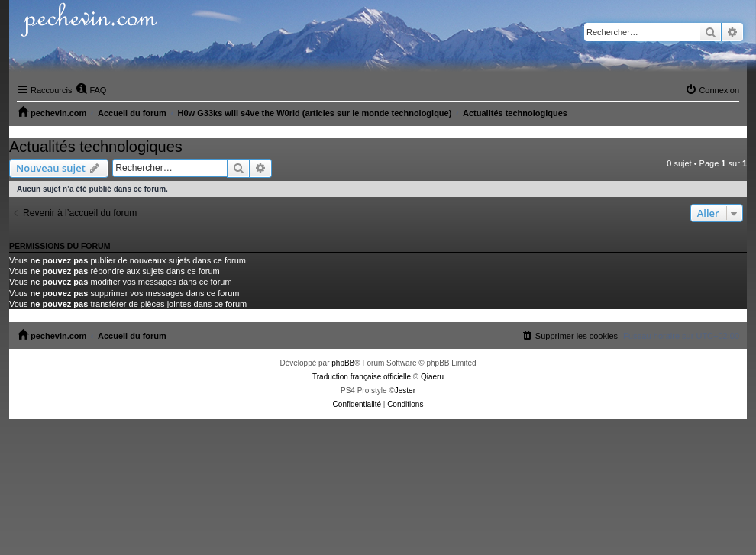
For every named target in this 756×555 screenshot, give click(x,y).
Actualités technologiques (96, 147)
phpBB (343, 363)
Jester (405, 390)
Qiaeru (432, 377)
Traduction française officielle (362, 377)
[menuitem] (91, 90)
